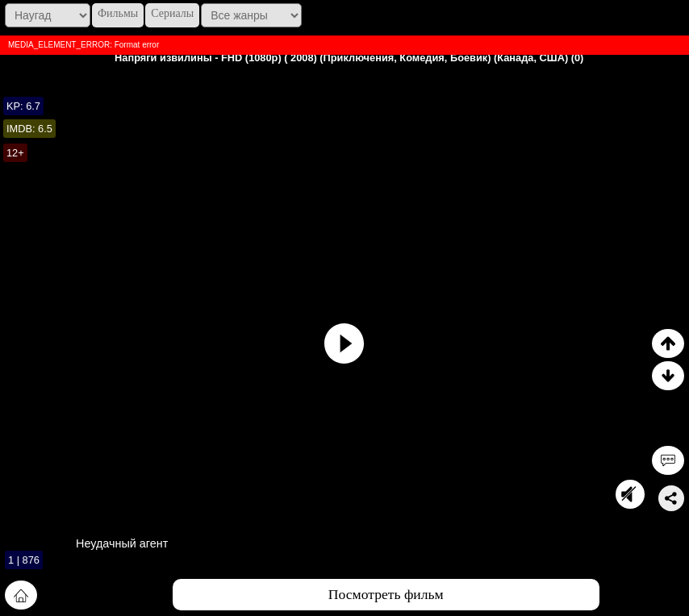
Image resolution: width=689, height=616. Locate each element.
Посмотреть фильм (386, 594)
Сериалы (172, 13)
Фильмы (118, 13)
